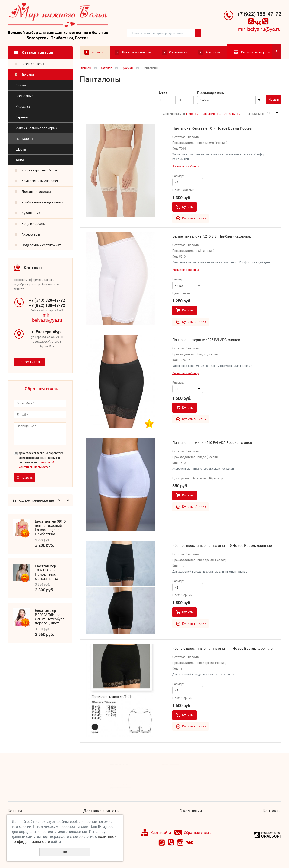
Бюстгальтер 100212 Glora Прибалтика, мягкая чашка (47, 573)
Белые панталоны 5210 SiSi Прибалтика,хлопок (212, 236)
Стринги (22, 117)
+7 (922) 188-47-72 (259, 14)
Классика (23, 107)
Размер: (178, 176)
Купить (188, 207)
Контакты (213, 53)
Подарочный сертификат (41, 245)
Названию (209, 114)
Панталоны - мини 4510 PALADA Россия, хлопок (212, 443)
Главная (85, 68)
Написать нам (29, 362)
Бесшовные (24, 96)
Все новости (165, 765)
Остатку (230, 114)
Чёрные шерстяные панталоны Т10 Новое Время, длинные (222, 546)
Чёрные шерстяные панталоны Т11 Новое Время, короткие (222, 649)
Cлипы (21, 85)
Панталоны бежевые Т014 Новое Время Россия (212, 128)
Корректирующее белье (40, 170)
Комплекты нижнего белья (42, 181)
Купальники (31, 213)
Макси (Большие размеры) (36, 128)
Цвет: (176, 190)
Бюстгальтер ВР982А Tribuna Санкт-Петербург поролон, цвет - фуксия (50, 617)
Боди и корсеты (34, 224)
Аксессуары (31, 234)
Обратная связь (192, 833)
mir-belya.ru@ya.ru (259, 29)
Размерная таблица (186, 167)
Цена (163, 92)
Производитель (210, 93)
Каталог (98, 53)
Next (68, 501)
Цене (190, 114)
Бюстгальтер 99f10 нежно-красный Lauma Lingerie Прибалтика (50, 528)
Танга (20, 160)
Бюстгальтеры (33, 64)
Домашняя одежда (36, 192)
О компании (178, 53)
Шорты (21, 149)
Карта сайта (156, 833)
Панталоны (24, 139)
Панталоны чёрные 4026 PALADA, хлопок (206, 340)
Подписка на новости (175, 765)
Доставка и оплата (136, 53)
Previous (59, 501)
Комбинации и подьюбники (43, 202)
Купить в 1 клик (194, 218)
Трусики (28, 75)
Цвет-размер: (182, 478)
